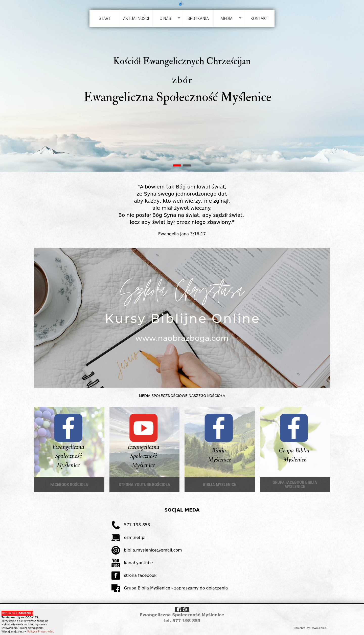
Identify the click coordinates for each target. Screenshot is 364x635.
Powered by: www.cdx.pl (311, 628)
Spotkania (198, 18)
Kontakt (259, 18)
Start (105, 18)
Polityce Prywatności (40, 632)
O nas (165, 18)
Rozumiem (17, 613)
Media (226, 18)
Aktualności (136, 18)
